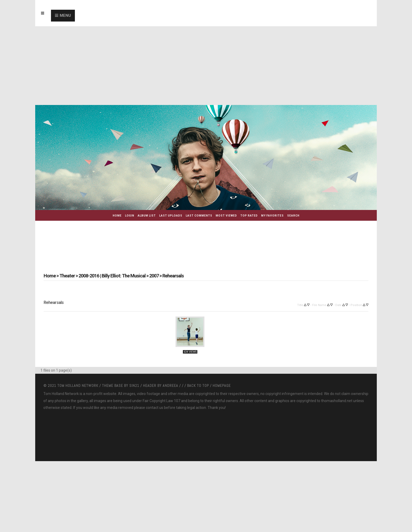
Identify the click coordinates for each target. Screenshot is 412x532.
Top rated (249, 216)
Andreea (171, 386)
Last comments (199, 216)
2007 (154, 276)
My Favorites (272, 216)
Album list (147, 216)
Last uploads (171, 216)
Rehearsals (173, 276)
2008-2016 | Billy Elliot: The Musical (112, 276)
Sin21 (135, 386)
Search (293, 216)
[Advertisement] (206, 66)
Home (117, 216)
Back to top (198, 386)
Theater (67, 276)
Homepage (222, 386)
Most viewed (226, 216)
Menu (65, 15)
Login (130, 216)
